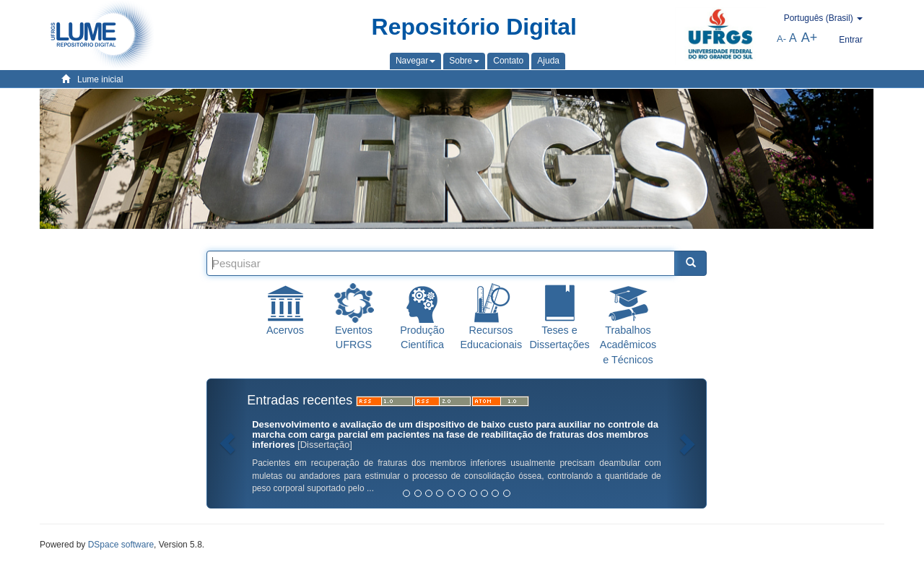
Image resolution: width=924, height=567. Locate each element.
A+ (810, 38)
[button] (415, 61)
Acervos (285, 330)
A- (781, 39)
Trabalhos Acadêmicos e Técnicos (628, 345)
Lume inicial (100, 79)
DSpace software (121, 545)
